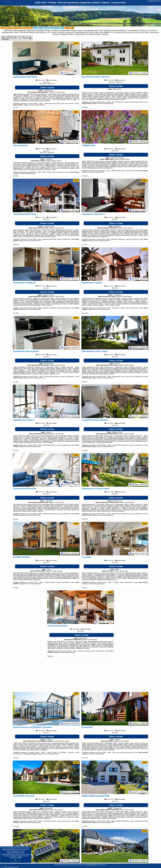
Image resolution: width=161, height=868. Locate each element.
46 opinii (61, 741)
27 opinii (56, 297)
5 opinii (56, 810)
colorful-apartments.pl (154, 1)
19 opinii (124, 297)
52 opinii (56, 434)
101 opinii (54, 571)
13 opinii (121, 741)
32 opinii (122, 159)
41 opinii (57, 365)
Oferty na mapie (17, 28)
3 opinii (120, 571)
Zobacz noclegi (47, 88)
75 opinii (56, 502)
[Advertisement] (80, 676)
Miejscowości (28, 28)
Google (5, 849)
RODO (20, 857)
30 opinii (53, 161)
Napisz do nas (103, 865)
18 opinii (126, 365)
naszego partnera (40, 105)
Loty (38, 28)
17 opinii (126, 434)
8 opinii (56, 228)
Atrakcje (59, 28)
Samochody (49, 28)
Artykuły (69, 28)
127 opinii (57, 92)
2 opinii (125, 228)
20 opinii (126, 502)
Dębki (76, 43)
